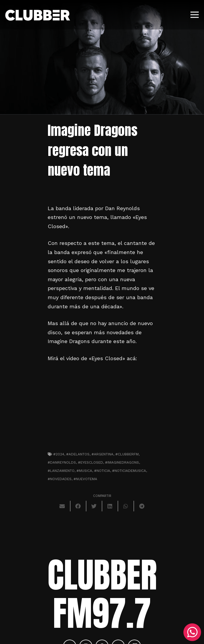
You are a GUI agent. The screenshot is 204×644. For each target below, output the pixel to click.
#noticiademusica (129, 471)
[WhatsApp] (192, 632)
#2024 (59, 454)
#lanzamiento (61, 471)
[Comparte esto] (78, 506)
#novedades (60, 479)
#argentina (102, 454)
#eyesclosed (91, 462)
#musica (84, 471)
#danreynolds (62, 462)
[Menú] (195, 15)
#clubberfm (127, 454)
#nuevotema (85, 479)
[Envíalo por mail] (62, 506)
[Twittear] (94, 506)
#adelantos (78, 454)
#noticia (102, 471)
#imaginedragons (122, 462)
